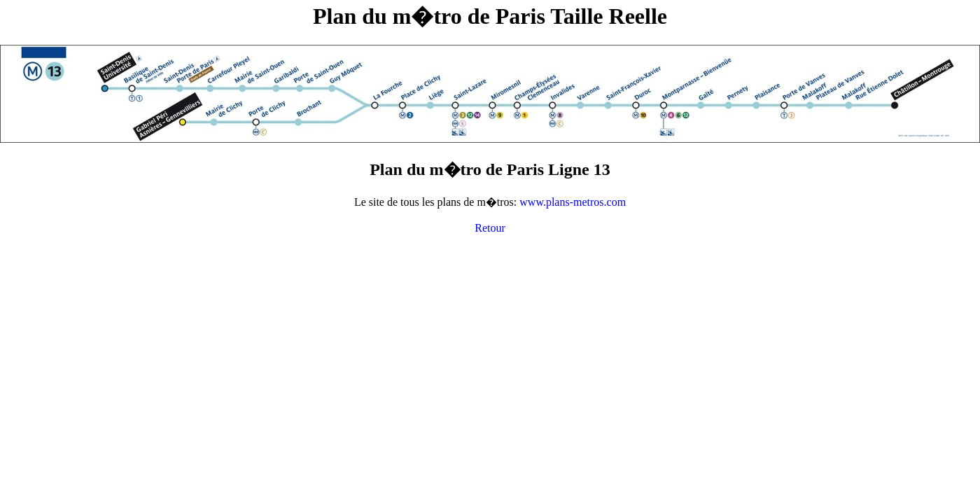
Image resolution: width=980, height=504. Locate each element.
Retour (490, 228)
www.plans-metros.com (573, 202)
